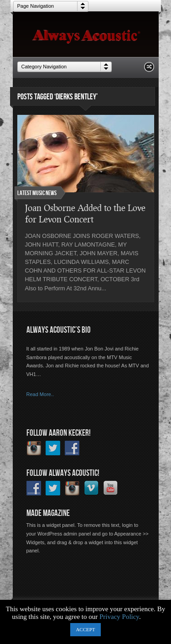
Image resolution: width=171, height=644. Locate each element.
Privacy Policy (119, 617)
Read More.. (40, 394)
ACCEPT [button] (85, 629)
